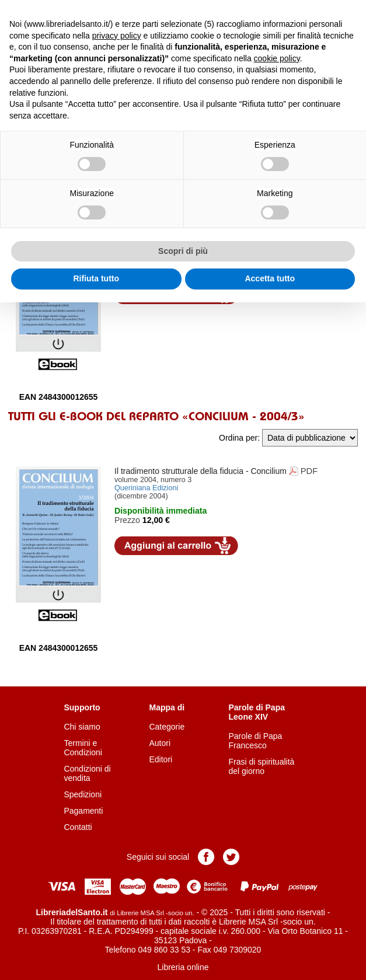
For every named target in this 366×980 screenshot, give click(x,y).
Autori (160, 743)
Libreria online (183, 967)
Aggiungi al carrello (176, 546)
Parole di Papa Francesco (256, 741)
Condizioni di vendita (87, 773)
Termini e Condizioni (83, 748)
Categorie (167, 727)
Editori (161, 759)
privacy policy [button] (117, 36)
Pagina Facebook (206, 857)
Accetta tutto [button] (270, 278)
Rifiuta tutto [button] (96, 278)
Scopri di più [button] (183, 251)
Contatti (78, 827)
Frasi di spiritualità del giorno (262, 766)
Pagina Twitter (231, 857)
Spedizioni (83, 794)
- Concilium (201, 471)
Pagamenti (83, 811)
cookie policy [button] (277, 58)
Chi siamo (82, 727)
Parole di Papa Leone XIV (257, 712)
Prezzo (127, 520)
